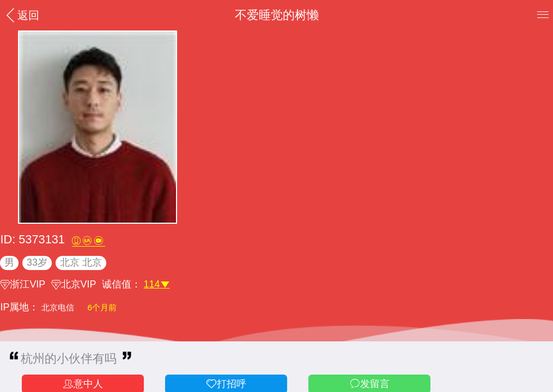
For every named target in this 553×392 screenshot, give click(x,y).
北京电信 (59, 307)
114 (157, 284)
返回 (21, 15)
